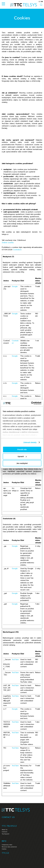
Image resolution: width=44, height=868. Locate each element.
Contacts (5, 832)
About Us (5, 830)
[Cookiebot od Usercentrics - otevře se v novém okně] (31, 403)
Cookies (4, 849)
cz (40, 2)
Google (15, 286)
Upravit (22, 456)
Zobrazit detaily (30, 442)
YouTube (15, 660)
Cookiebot (17, 250)
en (42, 2)
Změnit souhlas (8, 243)
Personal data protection (9, 847)
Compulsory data (7, 845)
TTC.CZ (5, 853)
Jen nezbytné (22, 463)
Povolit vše (22, 449)
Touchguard (5, 834)
